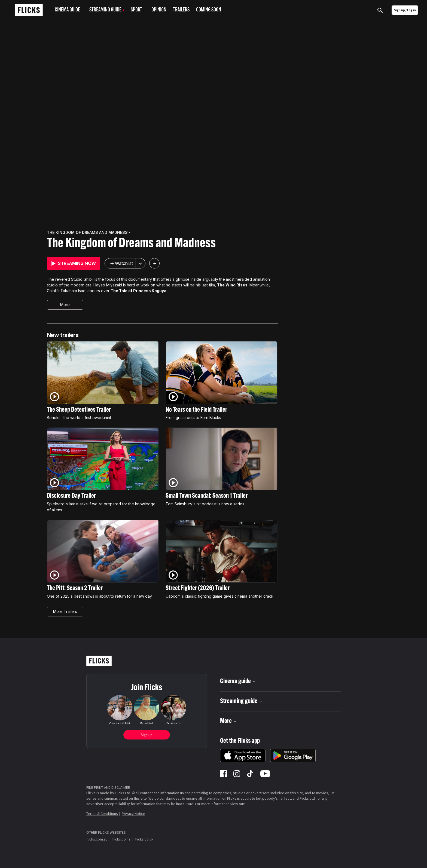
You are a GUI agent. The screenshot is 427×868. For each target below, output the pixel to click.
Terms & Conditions (102, 814)
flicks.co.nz (121, 839)
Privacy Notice (133, 814)
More (65, 305)
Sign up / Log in (405, 10)
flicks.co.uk (144, 839)
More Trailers (65, 611)
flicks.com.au (97, 839)
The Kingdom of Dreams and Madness (131, 244)
